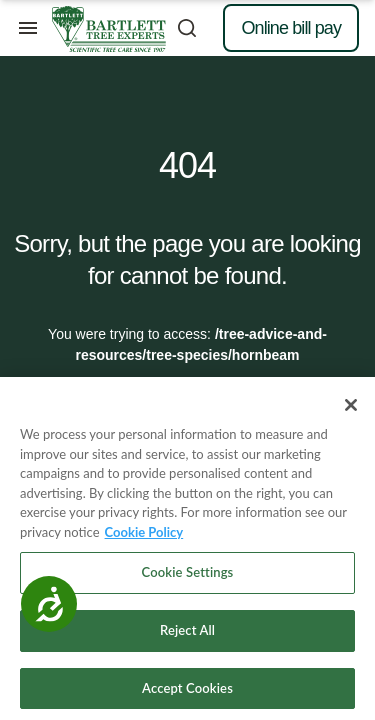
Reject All (187, 635)
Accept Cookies (187, 693)
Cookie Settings (188, 578)
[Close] (351, 410)
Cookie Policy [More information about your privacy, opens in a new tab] (144, 537)
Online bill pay (291, 28)
